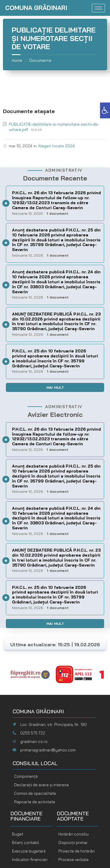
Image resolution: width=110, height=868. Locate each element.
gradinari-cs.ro (34, 741)
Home (17, 60)
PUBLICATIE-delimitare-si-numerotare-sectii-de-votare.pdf (54, 127)
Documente (40, 60)
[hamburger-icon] (98, 8)
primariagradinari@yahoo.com (48, 750)
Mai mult (55, 387)
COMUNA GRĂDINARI (36, 8)
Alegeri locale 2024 (56, 146)
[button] (105, 110)
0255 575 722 (33, 733)
